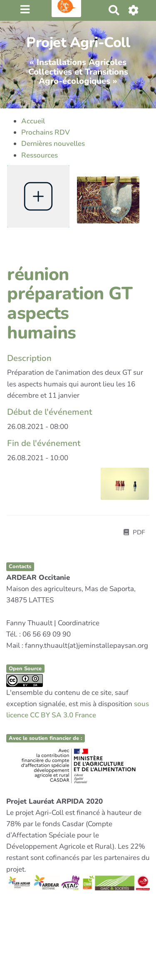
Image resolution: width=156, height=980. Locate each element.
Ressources (40, 155)
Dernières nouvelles (53, 144)
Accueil (33, 121)
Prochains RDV (46, 132)
